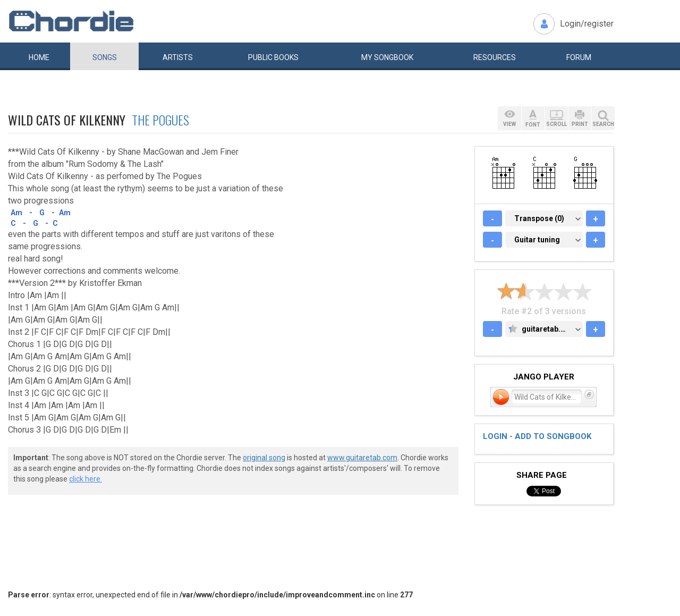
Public (273, 57)
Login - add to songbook (537, 436)
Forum (579, 57)
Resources (495, 57)
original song (264, 458)
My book (387, 57)
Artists (178, 57)
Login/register (587, 24)
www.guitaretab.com (362, 458)
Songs (105, 57)
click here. (86, 479)
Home (39, 57)
